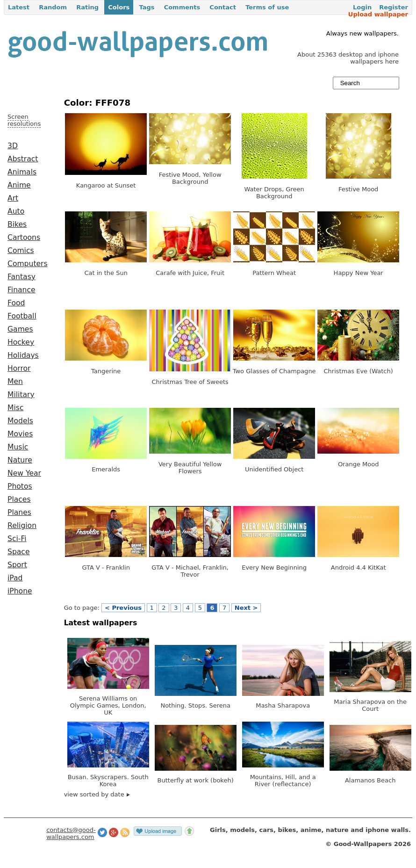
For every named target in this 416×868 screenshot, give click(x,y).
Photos (20, 486)
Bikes (17, 224)
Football (22, 316)
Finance (22, 290)
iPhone (20, 591)
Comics (21, 251)
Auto (16, 211)
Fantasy (22, 277)
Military (21, 395)
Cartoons (24, 238)
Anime (19, 185)
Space (19, 552)
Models (20, 421)
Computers (28, 264)
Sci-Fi (17, 539)
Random (53, 7)
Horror (19, 369)
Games (20, 329)
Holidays (23, 355)
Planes (19, 513)
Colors (119, 7)
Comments (182, 7)
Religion (22, 526)
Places (19, 499)
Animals (22, 172)
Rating (87, 7)
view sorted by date (97, 794)
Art (13, 198)
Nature (20, 460)
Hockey (21, 342)
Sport (17, 565)
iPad (15, 578)
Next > (246, 608)
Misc (16, 408)
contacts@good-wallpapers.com (71, 833)
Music (18, 447)
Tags (147, 7)
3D (13, 146)
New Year (24, 473)
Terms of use (267, 7)
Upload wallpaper (378, 14)
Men (15, 382)
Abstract (23, 159)
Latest (19, 7)
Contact (223, 7)
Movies (20, 434)
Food (16, 303)
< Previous (123, 608)
